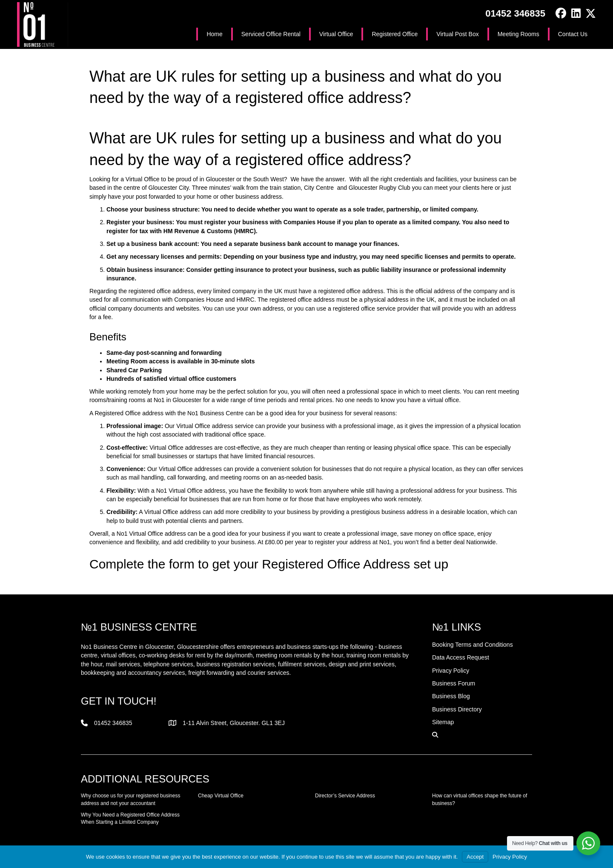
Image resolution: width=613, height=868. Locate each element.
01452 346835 (515, 13)
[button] (561, 13)
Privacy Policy (510, 857)
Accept (475, 857)
